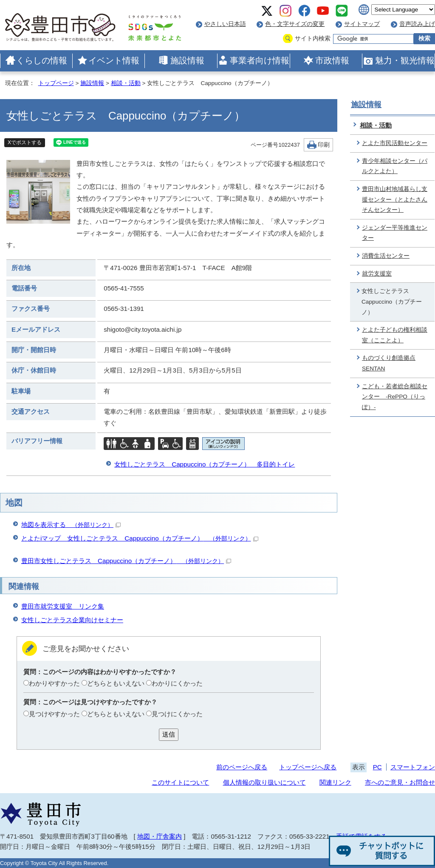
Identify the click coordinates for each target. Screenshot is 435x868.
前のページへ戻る (242, 767)
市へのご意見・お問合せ (400, 782)
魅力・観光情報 (405, 60)
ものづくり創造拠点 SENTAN (389, 363)
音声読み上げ (417, 24)
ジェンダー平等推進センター (395, 233)
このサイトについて (180, 782)
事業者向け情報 (260, 60)
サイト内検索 (313, 38)
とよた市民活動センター (395, 143)
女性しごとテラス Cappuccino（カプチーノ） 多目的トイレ (205, 464)
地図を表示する (71, 525)
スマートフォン (413, 767)
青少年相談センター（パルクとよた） (395, 166)
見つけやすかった (54, 714)
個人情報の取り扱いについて (264, 782)
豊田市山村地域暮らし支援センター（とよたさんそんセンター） (395, 199)
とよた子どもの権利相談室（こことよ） (395, 335)
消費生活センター (386, 256)
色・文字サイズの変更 (295, 24)
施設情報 (187, 60)
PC (377, 767)
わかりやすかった (54, 683)
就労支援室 (377, 274)
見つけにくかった (177, 714)
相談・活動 (126, 83)
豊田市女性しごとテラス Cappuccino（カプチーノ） (126, 561)
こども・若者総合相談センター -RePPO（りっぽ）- (395, 397)
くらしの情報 (42, 60)
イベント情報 (114, 60)
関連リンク (335, 782)
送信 (169, 734)
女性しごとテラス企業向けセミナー (72, 620)
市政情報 (332, 60)
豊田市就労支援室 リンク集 (63, 606)
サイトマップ (362, 24)
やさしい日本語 (225, 24)
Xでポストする (25, 142)
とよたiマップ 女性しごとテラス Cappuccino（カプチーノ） (140, 538)
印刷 (324, 145)
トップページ (56, 83)
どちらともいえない (116, 683)
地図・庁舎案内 (160, 836)
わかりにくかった (177, 683)
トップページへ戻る (308, 767)
